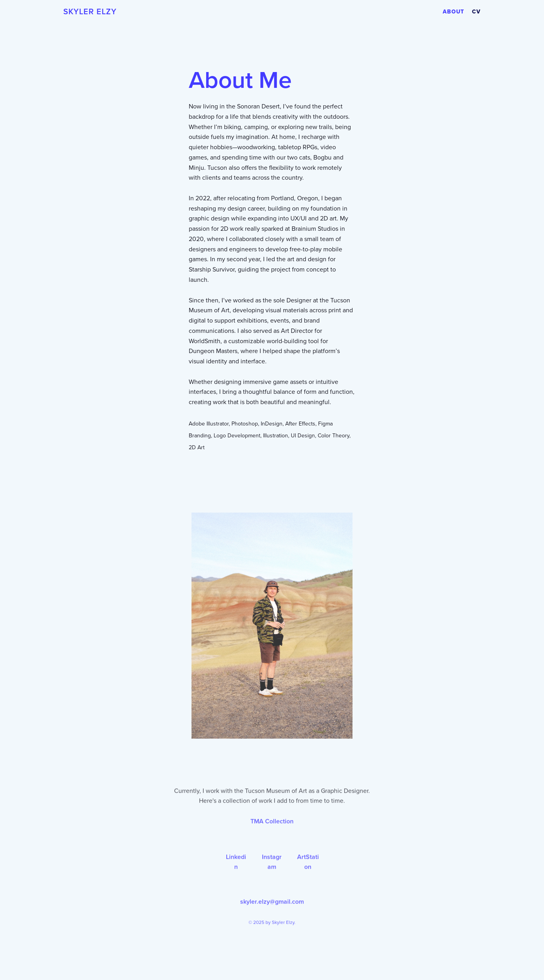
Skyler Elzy (90, 12)
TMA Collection (272, 839)
